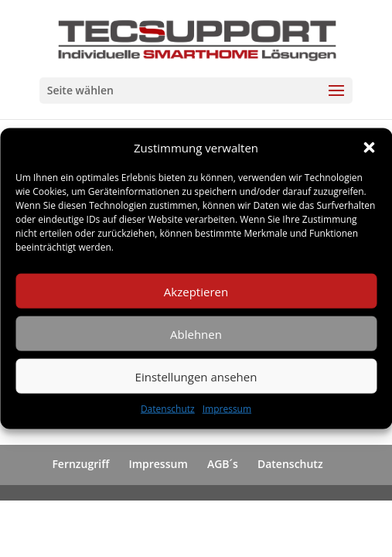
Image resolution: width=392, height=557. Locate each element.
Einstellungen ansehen (196, 377)
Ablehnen (196, 334)
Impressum (227, 409)
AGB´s (223, 464)
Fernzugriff (80, 464)
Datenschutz (168, 409)
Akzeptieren (196, 292)
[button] (369, 148)
